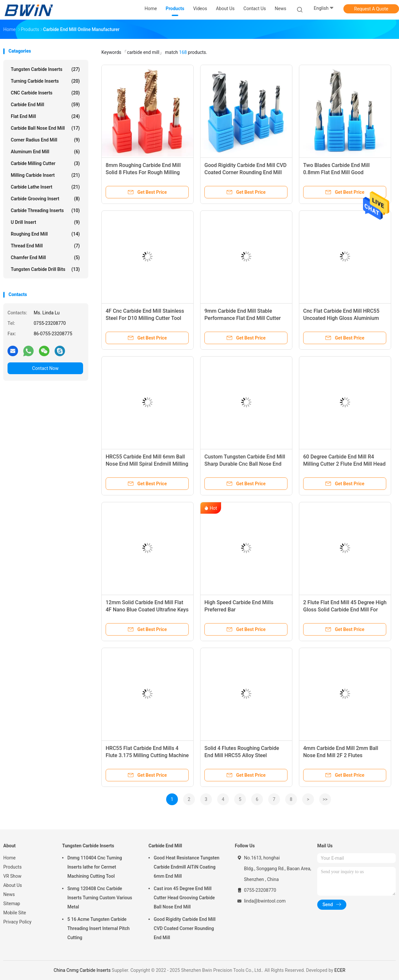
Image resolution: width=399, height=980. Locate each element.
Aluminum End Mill (45, 152)
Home (9, 858)
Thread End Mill (45, 246)
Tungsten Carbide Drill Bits (45, 269)
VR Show (12, 876)
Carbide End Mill (45, 105)
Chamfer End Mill (45, 257)
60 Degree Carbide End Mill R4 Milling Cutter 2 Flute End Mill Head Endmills (344, 464)
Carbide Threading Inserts (45, 210)
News (9, 894)
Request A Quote (371, 9)
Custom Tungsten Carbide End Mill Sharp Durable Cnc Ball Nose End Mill (245, 464)
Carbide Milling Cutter (45, 163)
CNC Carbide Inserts (45, 93)
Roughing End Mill (45, 234)
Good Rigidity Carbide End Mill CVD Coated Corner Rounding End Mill (185, 928)
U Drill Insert (45, 222)
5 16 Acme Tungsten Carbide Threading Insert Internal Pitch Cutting (98, 928)
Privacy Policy (17, 922)
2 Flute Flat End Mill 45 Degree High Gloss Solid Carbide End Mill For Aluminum (345, 610)
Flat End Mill (45, 116)
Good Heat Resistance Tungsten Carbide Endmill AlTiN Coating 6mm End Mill (187, 867)
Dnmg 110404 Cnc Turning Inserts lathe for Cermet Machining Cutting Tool (95, 867)
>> (325, 799)
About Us (13, 885)
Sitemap (12, 904)
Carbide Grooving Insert (45, 199)
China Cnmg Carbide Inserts (82, 970)
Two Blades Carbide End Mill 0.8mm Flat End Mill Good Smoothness (336, 172)
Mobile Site (15, 913)
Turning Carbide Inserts (45, 81)
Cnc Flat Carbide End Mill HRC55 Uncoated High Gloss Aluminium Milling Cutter (341, 318)
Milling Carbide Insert (45, 175)
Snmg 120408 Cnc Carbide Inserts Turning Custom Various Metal (100, 898)
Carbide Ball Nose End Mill (45, 128)
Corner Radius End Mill (45, 140)
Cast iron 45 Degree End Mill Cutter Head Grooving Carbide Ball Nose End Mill (184, 898)
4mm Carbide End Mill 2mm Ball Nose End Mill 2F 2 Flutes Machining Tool (341, 755)
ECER (340, 970)
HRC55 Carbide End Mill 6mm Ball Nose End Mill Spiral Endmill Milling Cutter (147, 464)
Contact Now (45, 368)
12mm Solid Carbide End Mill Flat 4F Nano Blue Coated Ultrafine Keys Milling (147, 610)
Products (12, 867)
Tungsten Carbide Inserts (45, 69)
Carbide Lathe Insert (45, 187)
